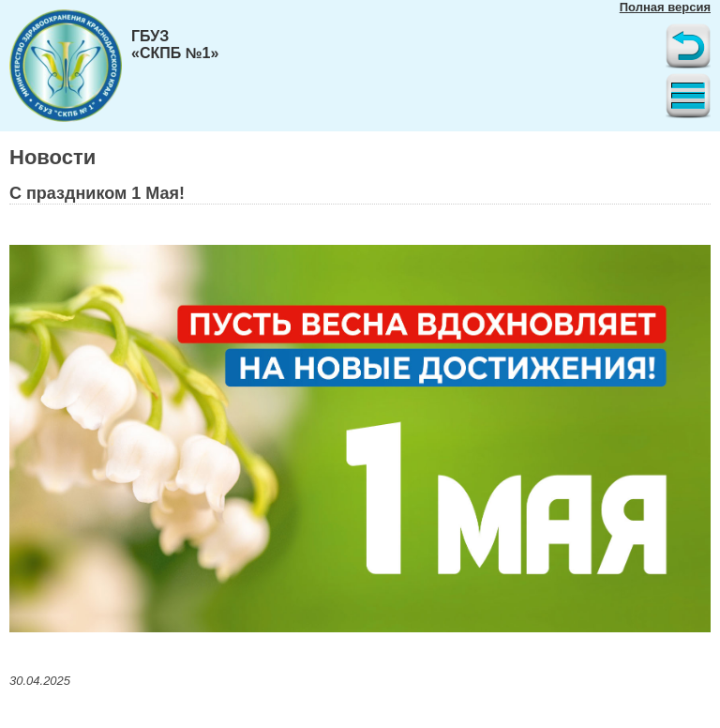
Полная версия (665, 7)
